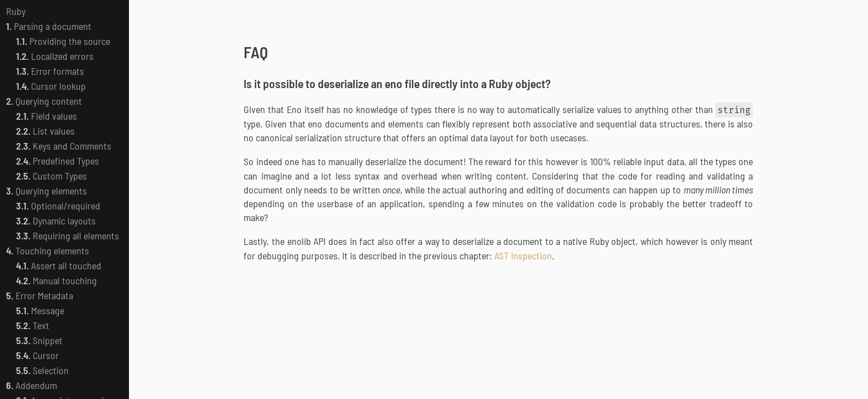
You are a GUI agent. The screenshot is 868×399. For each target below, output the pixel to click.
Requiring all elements (68, 236)
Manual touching (56, 280)
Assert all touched (59, 265)
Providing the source (63, 41)
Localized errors (55, 56)
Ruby (16, 11)
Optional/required (58, 206)
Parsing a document (49, 26)
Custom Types (51, 176)
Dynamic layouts (56, 221)
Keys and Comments (64, 146)
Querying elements (46, 191)
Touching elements (48, 250)
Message (40, 310)
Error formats (50, 71)
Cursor (37, 355)
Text (33, 325)
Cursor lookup (51, 86)
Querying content (44, 101)
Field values (46, 116)
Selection (42, 370)
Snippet (39, 340)
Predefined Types (58, 161)
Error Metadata (40, 295)
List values (45, 131)
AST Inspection (523, 255)
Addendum (32, 385)
